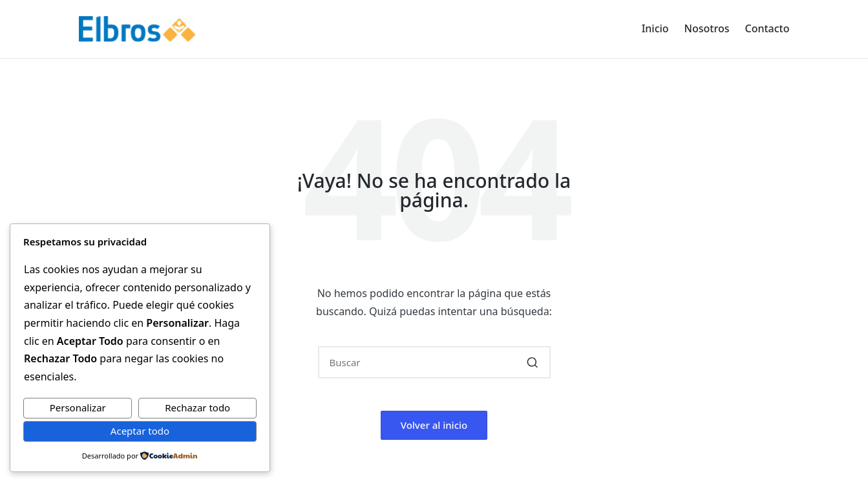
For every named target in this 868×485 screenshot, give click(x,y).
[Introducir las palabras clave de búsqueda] (434, 362)
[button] (533, 362)
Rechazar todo (197, 408)
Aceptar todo (140, 431)
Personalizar (78, 408)
